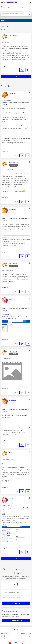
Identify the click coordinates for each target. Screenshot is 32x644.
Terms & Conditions (26, 633)
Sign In (30, 3)
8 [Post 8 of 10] (5, 441)
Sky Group (4, 638)
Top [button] (17, 630)
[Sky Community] (10, 3)
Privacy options (5, 633)
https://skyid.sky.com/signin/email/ (13, 113)
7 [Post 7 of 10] (4, 389)
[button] (29, 35)
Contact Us (28, 637)
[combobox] (14, 14)
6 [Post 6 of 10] (5, 340)
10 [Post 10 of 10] (5, 548)
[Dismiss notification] (30, 7)
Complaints (4, 637)
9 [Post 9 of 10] (5, 487)
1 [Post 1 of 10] (4, 66)
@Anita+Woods (7, 314)
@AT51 (4, 514)
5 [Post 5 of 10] (4, 288)
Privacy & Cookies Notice (7, 635)
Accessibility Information (24, 635)
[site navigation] (2, 2)
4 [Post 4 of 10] (5, 252)
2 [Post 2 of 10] (4, 151)
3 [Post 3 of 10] (4, 198)
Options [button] (3, 26)
